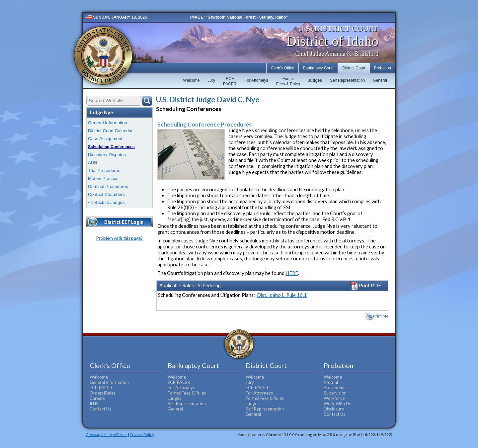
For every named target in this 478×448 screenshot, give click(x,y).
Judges (315, 80)
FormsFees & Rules (288, 81)
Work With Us (337, 403)
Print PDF (365, 285)
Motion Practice (103, 179)
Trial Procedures (104, 171)
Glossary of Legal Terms (107, 434)
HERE (292, 273)
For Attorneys (256, 80)
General (380, 80)
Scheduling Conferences (111, 147)
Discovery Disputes (107, 155)
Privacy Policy (142, 434)
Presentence (336, 388)
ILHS (94, 403)
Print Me (381, 316)
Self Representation (347, 80)
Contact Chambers (106, 194)
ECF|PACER (101, 388)
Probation (383, 68)
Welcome (192, 80)
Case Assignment (105, 139)
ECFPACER (230, 81)
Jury (211, 80)
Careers (97, 398)
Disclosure (334, 409)
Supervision (335, 393)
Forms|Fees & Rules (187, 393)
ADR (93, 163)
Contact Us (100, 409)
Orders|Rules (103, 393)
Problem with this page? (119, 238)
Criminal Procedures (108, 186)
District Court (354, 68)
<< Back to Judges (106, 202)
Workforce (334, 398)
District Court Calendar (110, 131)
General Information (108, 123)
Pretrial (331, 382)
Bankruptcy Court (319, 68)
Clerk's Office (283, 68)
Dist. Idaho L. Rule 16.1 (282, 295)
